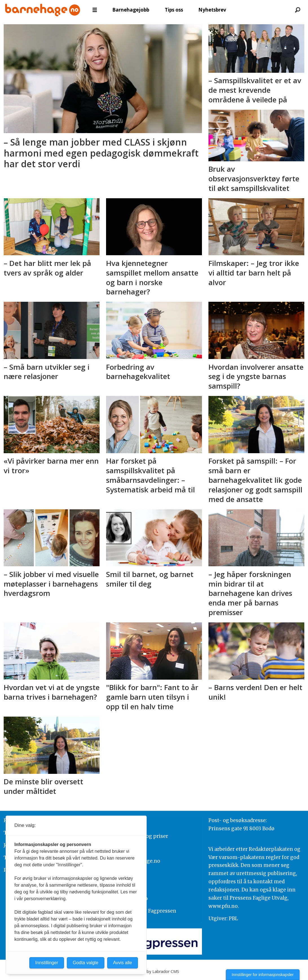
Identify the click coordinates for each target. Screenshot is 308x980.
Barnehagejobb (131, 10)
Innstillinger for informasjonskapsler (263, 975)
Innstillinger (47, 963)
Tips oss (174, 10)
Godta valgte (86, 963)
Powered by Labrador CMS (154, 971)
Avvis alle (123, 963)
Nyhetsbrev (212, 10)
